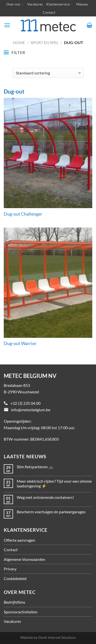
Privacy (10, 569)
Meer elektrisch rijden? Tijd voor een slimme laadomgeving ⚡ (54, 483)
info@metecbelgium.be (31, 410)
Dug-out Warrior (20, 343)
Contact (49, 12)
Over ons (15, 4)
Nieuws (82, 4)
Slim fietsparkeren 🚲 (35, 467)
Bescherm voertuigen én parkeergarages (51, 512)
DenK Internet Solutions (57, 637)
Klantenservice (59, 4)
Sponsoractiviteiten (21, 612)
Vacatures (35, 4)
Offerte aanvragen (19, 540)
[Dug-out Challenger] (48, 153)
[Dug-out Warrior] (48, 283)
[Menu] (7, 25)
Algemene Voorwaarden (24, 559)
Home (19, 42)
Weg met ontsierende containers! (45, 497)
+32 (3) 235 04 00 (25, 403)
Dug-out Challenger (23, 214)
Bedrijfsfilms (14, 602)
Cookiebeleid (15, 578)
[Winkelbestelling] (48, 73)
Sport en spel (44, 42)
